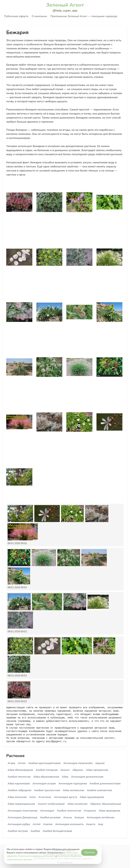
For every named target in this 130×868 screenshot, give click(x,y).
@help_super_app (65, 11)
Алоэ (32, 797)
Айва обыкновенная (46, 777)
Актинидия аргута (66, 797)
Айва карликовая (19, 784)
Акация (79, 817)
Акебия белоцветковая (57, 831)
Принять (89, 852)
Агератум (90, 811)
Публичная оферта (16, 16)
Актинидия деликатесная (87, 777)
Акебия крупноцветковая (44, 763)
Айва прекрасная (97, 770)
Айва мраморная (109, 811)
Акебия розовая (50, 817)
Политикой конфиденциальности (36, 856)
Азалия (48, 824)
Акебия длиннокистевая (105, 784)
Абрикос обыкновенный (105, 804)
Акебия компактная (99, 790)
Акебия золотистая (69, 811)
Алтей (37, 824)
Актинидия (47, 811)
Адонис (100, 763)
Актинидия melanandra (78, 763)
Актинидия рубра (19, 824)
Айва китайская (77, 804)
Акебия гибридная (19, 790)
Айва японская (17, 797)
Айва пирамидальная (21, 804)
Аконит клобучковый (51, 804)
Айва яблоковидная (20, 770)
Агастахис (45, 797)
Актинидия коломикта (69, 824)
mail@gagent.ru (56, 741)
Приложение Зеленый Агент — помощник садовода (84, 16)
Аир (100, 824)
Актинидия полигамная (23, 811)
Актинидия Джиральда (22, 817)
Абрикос (78, 770)
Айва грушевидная (92, 797)
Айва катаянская (74, 790)
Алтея (22, 763)
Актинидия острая (44, 784)
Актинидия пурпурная (73, 784)
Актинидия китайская (100, 817)
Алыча (68, 817)
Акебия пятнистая (19, 777)
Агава (11, 763)
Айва (65, 777)
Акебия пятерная (47, 770)
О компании (39, 16)
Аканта (91, 824)
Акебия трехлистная (47, 790)
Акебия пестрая (18, 831)
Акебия (35, 831)
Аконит (65, 770)
